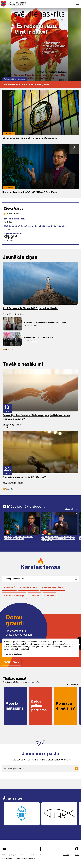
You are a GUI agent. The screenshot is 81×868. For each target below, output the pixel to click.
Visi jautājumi (73, 684)
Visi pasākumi (10, 489)
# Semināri (9, 587)
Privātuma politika (7, 859)
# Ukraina (34, 596)
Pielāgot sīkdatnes (30, 859)
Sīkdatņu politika (18, 859)
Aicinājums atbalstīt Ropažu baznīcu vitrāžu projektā (30, 138)
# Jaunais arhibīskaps (14, 596)
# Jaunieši (49, 596)
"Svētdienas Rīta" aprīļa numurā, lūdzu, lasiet (26, 84)
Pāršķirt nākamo (12, 662)
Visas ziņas (9, 350)
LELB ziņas (9, 133)
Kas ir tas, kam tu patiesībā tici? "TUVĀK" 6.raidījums (30, 192)
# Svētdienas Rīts (28, 587)
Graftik (77, 855)
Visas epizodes (72, 509)
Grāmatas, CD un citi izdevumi (15, 79)
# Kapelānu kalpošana (52, 587)
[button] (77, 3)
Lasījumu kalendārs (13, 214)
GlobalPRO (66, 855)
